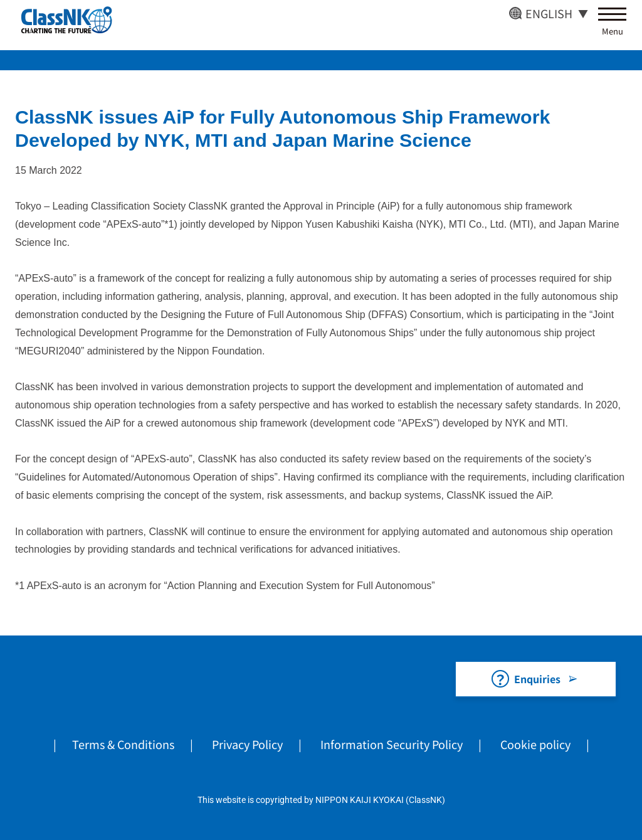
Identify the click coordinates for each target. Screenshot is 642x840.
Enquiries (537, 679)
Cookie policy (535, 744)
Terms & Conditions (123, 744)
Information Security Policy (392, 744)
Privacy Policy (247, 744)
